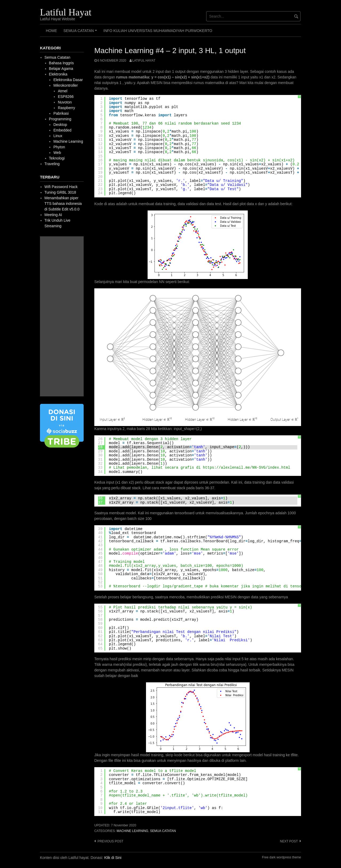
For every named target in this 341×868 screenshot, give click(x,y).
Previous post (110, 841)
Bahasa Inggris (61, 63)
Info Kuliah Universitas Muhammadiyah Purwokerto (158, 31)
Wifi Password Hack (61, 187)
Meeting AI (53, 215)
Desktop (60, 125)
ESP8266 (66, 97)
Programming (60, 119)
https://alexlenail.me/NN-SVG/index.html (247, 468)
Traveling (52, 164)
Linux (58, 136)
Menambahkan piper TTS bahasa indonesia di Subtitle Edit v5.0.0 (63, 204)
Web (57, 153)
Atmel (63, 91)
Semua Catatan (81, 33)
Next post (289, 841)
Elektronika (58, 74)
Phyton (59, 147)
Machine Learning (133, 831)
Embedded (62, 130)
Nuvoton (65, 102)
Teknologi (57, 158)
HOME (51, 31)
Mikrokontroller (66, 85)
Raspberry (66, 108)
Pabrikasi (61, 113)
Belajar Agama (61, 69)
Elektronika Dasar (68, 80)
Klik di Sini (113, 858)
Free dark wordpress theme (281, 857)
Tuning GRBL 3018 (60, 192)
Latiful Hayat (66, 12)
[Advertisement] (62, 316)
